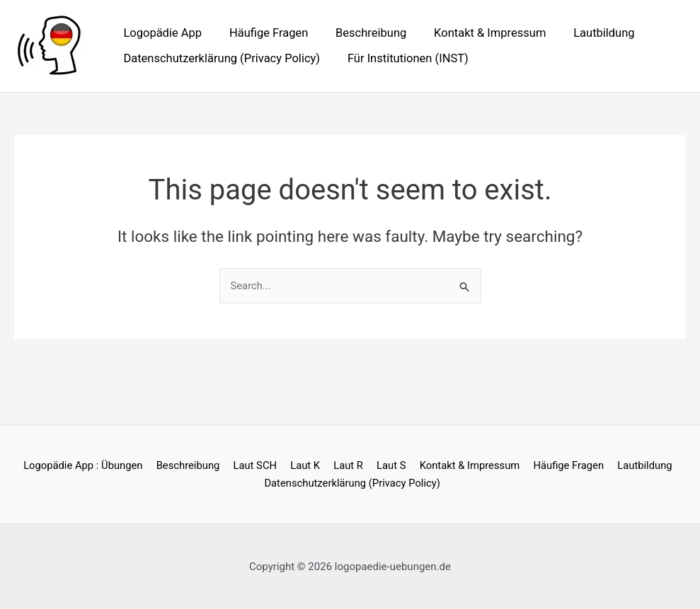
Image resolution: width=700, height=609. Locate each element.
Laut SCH (259, 465)
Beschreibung (361, 33)
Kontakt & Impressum (476, 33)
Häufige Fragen (262, 33)
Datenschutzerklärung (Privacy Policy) (220, 58)
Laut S (389, 465)
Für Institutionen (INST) (402, 58)
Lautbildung (585, 33)
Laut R (348, 465)
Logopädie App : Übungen (91, 465)
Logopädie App (161, 33)
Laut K (308, 465)
